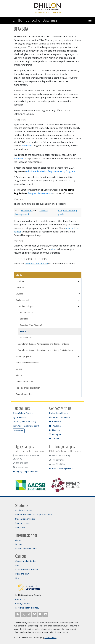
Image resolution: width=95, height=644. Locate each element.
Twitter (54, 439)
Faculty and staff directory (27, 608)
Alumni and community (59, 417)
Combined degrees (26, 306)
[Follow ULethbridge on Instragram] (29, 614)
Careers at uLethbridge (26, 561)
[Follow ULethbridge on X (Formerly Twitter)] (24, 614)
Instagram (55, 434)
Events (18, 565)
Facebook (55, 422)
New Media (27, 211)
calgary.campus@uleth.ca (25, 472)
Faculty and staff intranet (27, 570)
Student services (23, 523)
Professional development (27, 363)
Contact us (20, 599)
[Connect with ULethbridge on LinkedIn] (46, 614)
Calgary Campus (23, 604)
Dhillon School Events (59, 413)
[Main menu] (90, 21)
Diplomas (20, 287)
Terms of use (51, 638)
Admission (27, 146)
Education (24, 319)
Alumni (18, 540)
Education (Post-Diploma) (31, 325)
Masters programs (24, 356)
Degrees (20, 294)
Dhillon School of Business (35, 20)
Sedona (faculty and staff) (24, 422)
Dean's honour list (24, 394)
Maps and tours (22, 574)
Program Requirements (40, 193)
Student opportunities (25, 519)
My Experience (19, 417)
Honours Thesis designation (28, 388)
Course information (24, 382)
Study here (20, 527)
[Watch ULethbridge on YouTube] (40, 614)
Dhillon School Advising (23, 413)
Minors (19, 375)
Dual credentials (23, 300)
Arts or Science (27, 312)
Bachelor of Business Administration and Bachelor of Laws (43, 344)
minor (53, 249)
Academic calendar (24, 510)
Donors (19, 544)
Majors (19, 369)
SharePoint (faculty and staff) (26, 426)
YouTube (55, 426)
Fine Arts (24, 331)
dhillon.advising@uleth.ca (62, 468)
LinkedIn (54, 430)
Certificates (21, 281)
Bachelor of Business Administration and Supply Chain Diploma (45, 350)
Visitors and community (26, 548)
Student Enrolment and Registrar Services (34, 515)
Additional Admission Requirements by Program (50, 171)
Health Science (26, 338)
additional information (36, 264)
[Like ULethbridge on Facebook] (18, 614)
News (18, 578)
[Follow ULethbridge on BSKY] (35, 614)
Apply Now (19, 431)
